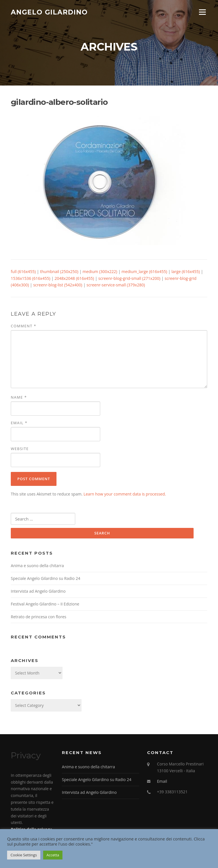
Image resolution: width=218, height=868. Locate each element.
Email (19, 423)
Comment (24, 326)
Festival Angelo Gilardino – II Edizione (45, 604)
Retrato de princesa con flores (38, 617)
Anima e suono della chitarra (37, 566)
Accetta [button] (53, 855)
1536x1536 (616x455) (31, 278)
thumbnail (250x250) (59, 271)
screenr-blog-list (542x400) (58, 285)
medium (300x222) (100, 271)
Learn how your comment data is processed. (125, 494)
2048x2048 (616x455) (74, 278)
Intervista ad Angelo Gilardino (38, 591)
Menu (202, 12)
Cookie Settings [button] (24, 855)
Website (20, 449)
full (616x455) (23, 271)
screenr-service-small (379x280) (116, 285)
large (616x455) (186, 271)
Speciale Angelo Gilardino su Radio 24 (46, 578)
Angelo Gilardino (49, 12)
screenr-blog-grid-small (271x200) (129, 278)
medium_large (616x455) (144, 271)
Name (19, 397)
